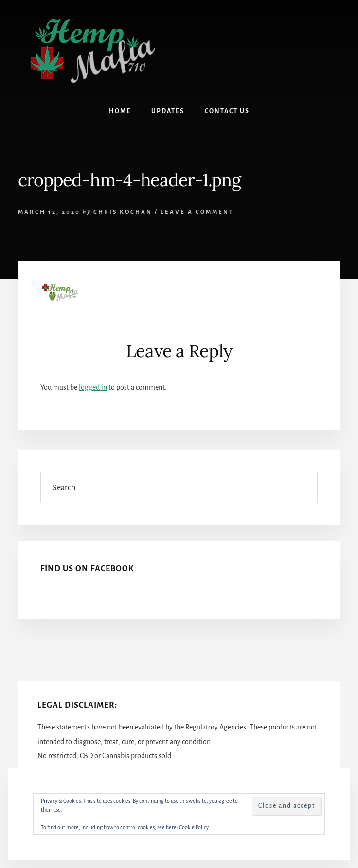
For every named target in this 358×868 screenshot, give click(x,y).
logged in (93, 387)
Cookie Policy (194, 827)
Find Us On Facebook (87, 569)
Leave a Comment (197, 212)
